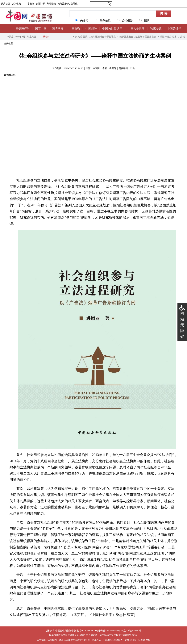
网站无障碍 (182, 325)
